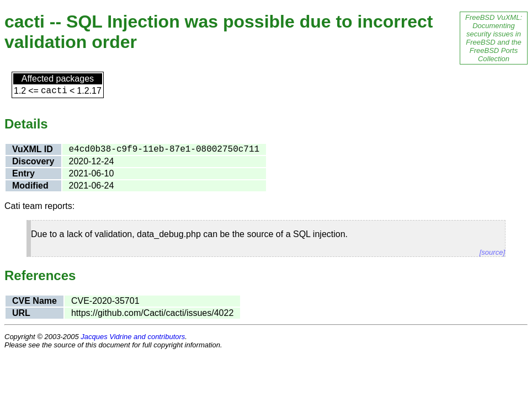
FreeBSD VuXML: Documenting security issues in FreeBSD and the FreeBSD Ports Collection (494, 38)
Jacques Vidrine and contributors (133, 337)
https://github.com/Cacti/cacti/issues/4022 (152, 313)
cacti (54, 91)
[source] (492, 252)
